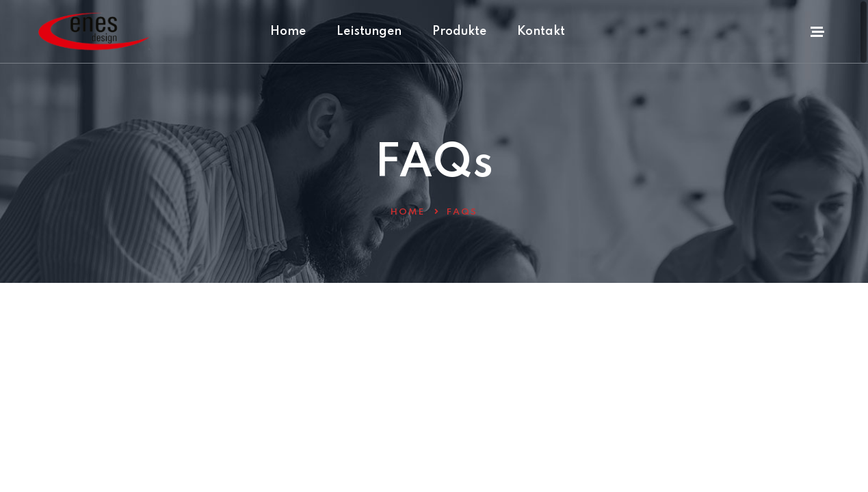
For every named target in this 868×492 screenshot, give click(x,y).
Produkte (459, 31)
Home (288, 31)
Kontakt (541, 31)
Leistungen (369, 31)
